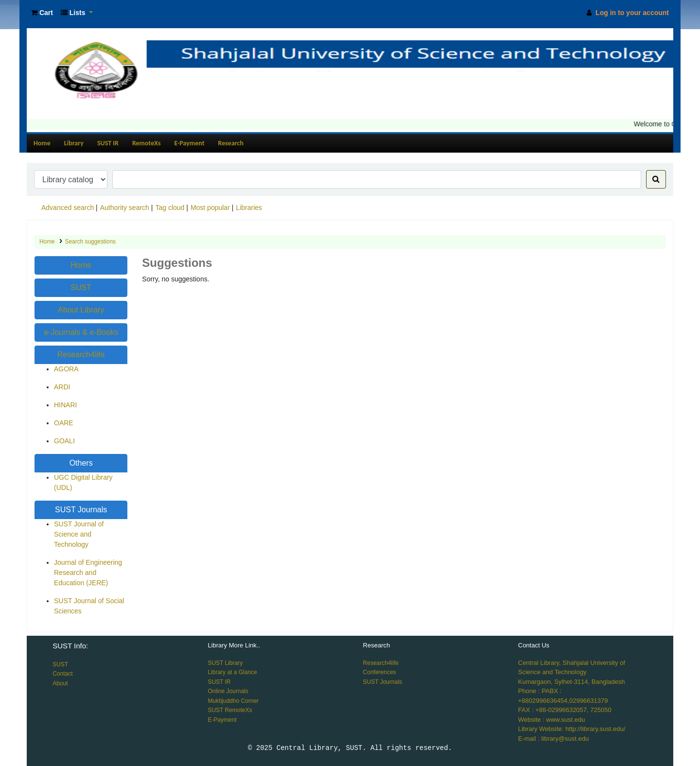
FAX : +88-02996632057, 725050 (565, 710)
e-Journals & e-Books (81, 332)
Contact (62, 674)
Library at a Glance (232, 672)
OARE (64, 423)
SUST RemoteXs (230, 710)
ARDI (62, 387)
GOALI (64, 441)
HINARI (65, 405)
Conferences (380, 672)
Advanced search (68, 208)
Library (74, 143)
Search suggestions (90, 242)
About (60, 683)
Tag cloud (170, 208)
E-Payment (190, 143)
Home (42, 143)
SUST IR (108, 143)
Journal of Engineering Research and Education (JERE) (88, 573)
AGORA (66, 369)
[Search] (656, 179)
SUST (81, 287)
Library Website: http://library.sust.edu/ (572, 729)
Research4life (81, 355)
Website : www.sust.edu (552, 720)
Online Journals (228, 691)
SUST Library (225, 663)
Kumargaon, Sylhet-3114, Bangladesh (572, 682)
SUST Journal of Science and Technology (79, 534)
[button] (42, 13)
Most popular (210, 208)
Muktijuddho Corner (233, 701)
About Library (81, 310)
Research (231, 143)
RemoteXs (147, 143)
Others (81, 463)
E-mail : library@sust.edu (553, 739)
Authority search (125, 208)
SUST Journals (81, 510)
